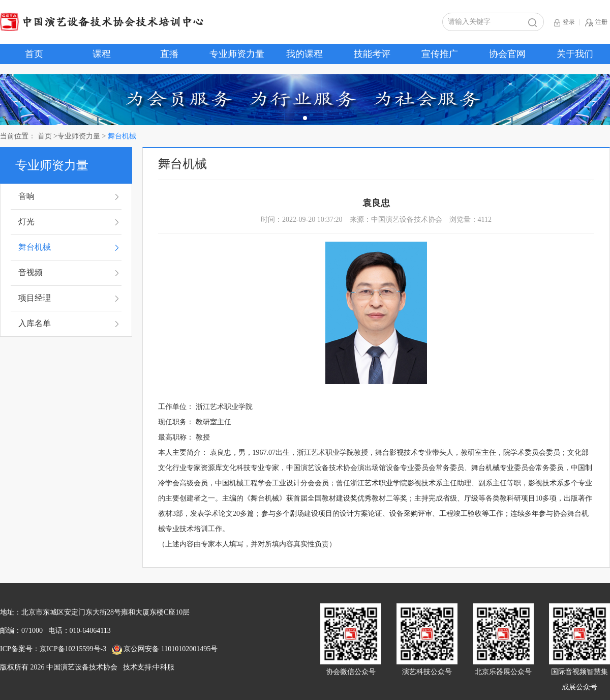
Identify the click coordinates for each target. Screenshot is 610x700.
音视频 (30, 272)
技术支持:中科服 (149, 667)
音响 (26, 196)
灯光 (26, 222)
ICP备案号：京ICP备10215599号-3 (53, 649)
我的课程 (304, 54)
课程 (102, 54)
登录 (565, 23)
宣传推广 (440, 54)
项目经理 (35, 298)
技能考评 (372, 54)
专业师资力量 (237, 54)
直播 (169, 54)
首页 (34, 54)
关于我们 (575, 54)
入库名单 (35, 323)
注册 (596, 23)
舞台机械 (35, 247)
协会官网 (507, 54)
